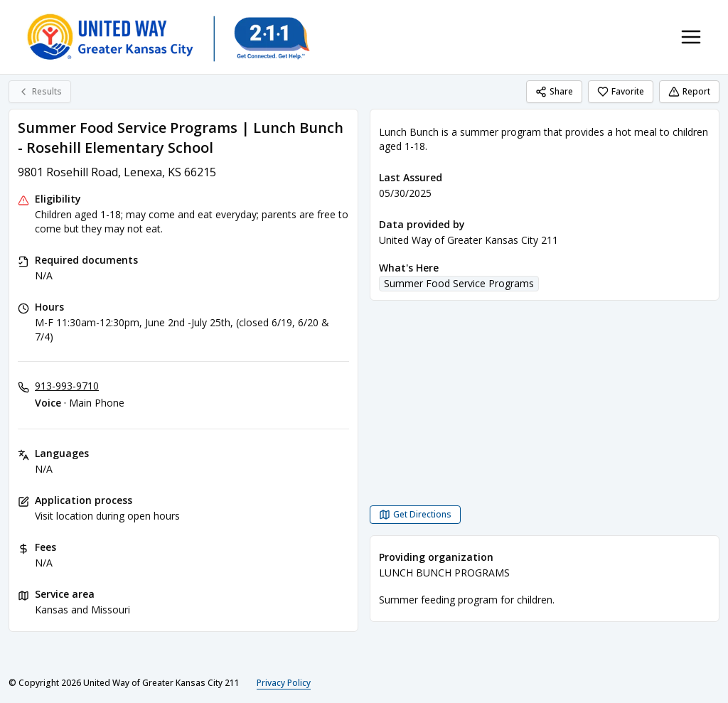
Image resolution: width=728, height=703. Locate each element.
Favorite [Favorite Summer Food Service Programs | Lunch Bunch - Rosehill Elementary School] (621, 91)
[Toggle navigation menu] (691, 37)
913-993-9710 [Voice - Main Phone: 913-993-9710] (67, 386)
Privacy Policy (284, 683)
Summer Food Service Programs (459, 283)
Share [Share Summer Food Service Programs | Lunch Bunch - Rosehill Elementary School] (554, 91)
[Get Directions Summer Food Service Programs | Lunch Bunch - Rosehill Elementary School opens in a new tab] (415, 515)
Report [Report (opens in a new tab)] (689, 91)
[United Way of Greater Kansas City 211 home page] (168, 37)
